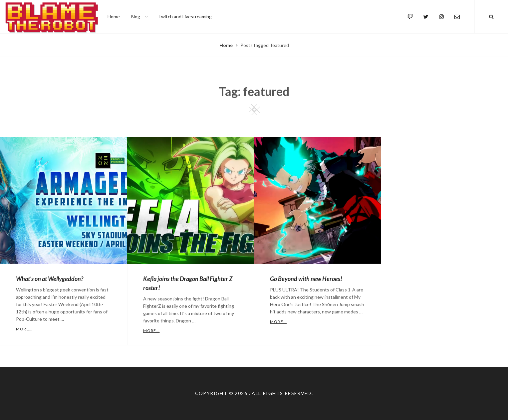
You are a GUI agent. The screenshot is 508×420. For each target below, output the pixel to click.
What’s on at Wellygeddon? (50, 279)
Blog (140, 16)
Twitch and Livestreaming (185, 16)
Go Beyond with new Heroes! (306, 279)
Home (114, 16)
